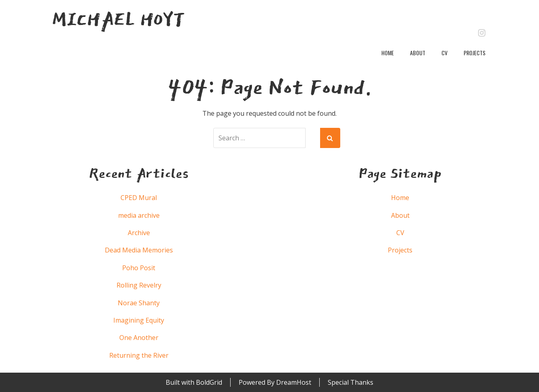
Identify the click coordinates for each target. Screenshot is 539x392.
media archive (139, 215)
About (418, 53)
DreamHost (294, 382)
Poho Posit (139, 268)
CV (444, 53)
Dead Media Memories (139, 250)
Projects (474, 53)
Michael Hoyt (118, 19)
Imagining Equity (139, 320)
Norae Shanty (139, 303)
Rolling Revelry (139, 285)
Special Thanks (351, 382)
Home (388, 53)
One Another (139, 338)
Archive (139, 233)
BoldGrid (209, 382)
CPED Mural (139, 198)
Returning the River (139, 355)
